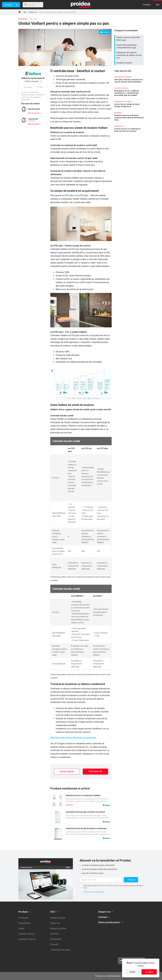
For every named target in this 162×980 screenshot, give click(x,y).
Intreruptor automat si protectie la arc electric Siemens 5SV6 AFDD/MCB (129, 80)
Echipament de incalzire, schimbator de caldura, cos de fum (129, 55)
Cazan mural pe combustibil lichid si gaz (129, 39)
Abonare (132, 880)
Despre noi (104, 912)
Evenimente (56, 939)
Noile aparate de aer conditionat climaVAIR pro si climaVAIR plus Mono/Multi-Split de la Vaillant (129, 92)
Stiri (25, 12)
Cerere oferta (67, 771)
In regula (149, 972)
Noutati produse (58, 918)
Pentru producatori (109, 922)
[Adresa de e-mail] (101, 880)
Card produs (81, 800)
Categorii (8, 5)
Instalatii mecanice (129, 63)
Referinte (55, 934)
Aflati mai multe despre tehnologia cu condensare (73, 738)
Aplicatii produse (58, 928)
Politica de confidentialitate (94, 892)
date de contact (34, 113)
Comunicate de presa (60, 950)
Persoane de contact (95, 772)
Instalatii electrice (27, 934)
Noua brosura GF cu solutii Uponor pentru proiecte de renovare (129, 129)
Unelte (21, 928)
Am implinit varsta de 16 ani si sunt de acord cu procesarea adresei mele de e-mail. (113, 887)
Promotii (54, 944)
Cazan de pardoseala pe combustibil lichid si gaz (129, 46)
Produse (23, 912)
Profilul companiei (33, 80)
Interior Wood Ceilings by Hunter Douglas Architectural (129, 104)
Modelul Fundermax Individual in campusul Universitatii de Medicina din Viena (129, 116)
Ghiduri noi (33, 12)
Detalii (132, 972)
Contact (103, 917)
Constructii (23, 918)
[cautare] (34, 5)
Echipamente (24, 923)
